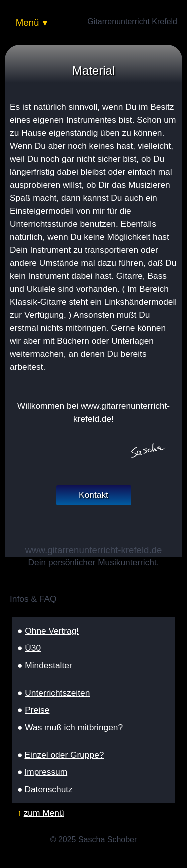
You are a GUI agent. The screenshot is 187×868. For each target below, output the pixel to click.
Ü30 (33, 648)
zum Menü (44, 813)
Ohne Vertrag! (52, 631)
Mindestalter (48, 665)
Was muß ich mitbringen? (74, 727)
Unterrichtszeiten (57, 693)
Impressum (46, 772)
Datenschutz (48, 789)
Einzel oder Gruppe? (64, 755)
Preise (37, 710)
